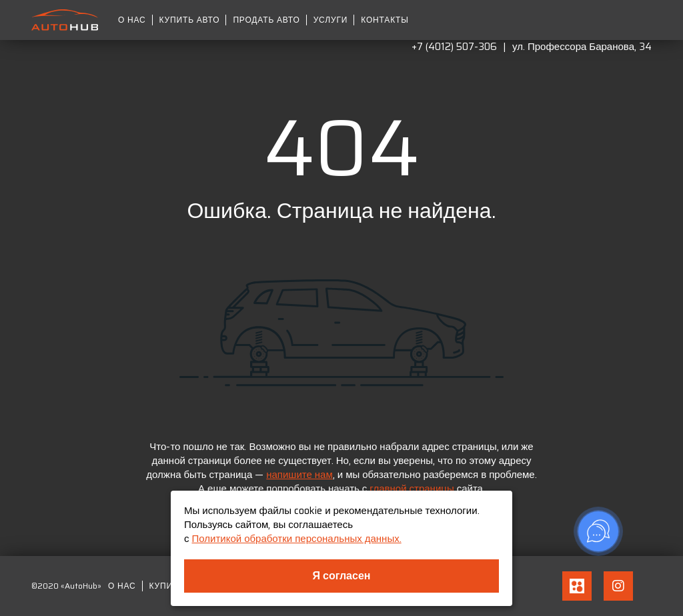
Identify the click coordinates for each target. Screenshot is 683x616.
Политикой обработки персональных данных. (297, 539)
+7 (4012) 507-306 (454, 47)
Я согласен (342, 576)
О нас (132, 20)
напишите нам (299, 475)
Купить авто (190, 20)
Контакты (385, 20)
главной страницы (412, 489)
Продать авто (266, 20)
